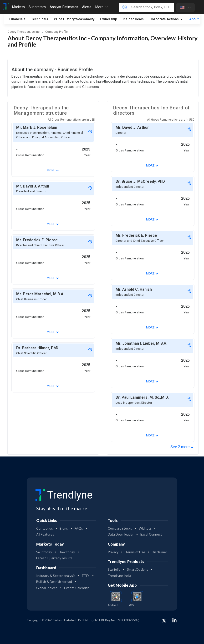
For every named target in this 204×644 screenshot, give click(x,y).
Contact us (45, 528)
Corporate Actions (165, 19)
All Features (45, 534)
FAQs (79, 528)
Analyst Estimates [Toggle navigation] (64, 7)
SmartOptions (138, 569)
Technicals (40, 19)
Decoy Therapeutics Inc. (24, 32)
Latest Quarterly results (54, 558)
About (194, 19)
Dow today (67, 552)
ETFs (86, 576)
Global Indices (47, 588)
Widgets (145, 528)
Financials (17, 19)
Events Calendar (76, 588)
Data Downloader (121, 534)
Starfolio (114, 569)
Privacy (113, 552)
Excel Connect (151, 534)
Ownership (109, 19)
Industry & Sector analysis (56, 576)
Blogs (64, 528)
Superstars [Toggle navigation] (37, 7)
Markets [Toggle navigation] (18, 7)
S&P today (44, 552)
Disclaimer (159, 552)
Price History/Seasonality (74, 19)
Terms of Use (135, 552)
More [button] (101, 7)
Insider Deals (133, 19)
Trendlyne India (119, 576)
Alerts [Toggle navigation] (87, 7)
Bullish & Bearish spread (54, 582)
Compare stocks (120, 528)
